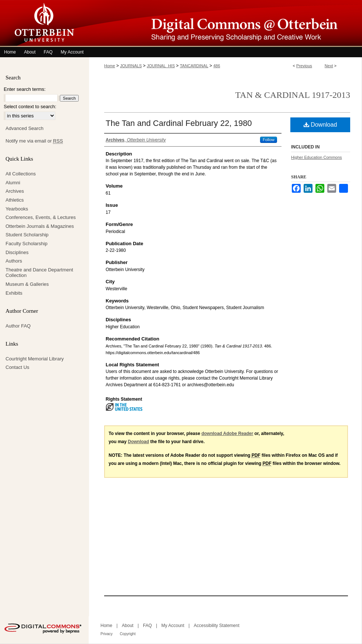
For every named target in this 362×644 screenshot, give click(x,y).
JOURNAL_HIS (161, 66)
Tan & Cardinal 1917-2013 (293, 95)
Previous (304, 66)
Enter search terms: (25, 89)
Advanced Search (25, 128)
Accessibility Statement (217, 626)
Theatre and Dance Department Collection (39, 273)
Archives (15, 191)
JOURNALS (131, 66)
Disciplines (17, 252)
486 (216, 66)
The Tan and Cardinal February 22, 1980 (179, 123)
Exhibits (14, 293)
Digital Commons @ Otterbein (225, 23)
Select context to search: (30, 107)
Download (320, 125)
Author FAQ (18, 326)
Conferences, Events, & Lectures (41, 217)
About (128, 626)
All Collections (21, 174)
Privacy (107, 634)
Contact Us (17, 367)
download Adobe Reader (227, 434)
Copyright (128, 634)
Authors (14, 261)
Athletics (15, 200)
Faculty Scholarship (26, 244)
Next (329, 66)
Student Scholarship (27, 235)
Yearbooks (17, 209)
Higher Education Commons (317, 157)
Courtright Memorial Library (35, 359)
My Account (173, 626)
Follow (269, 140)
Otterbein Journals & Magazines (40, 226)
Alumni (13, 183)
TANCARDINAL (194, 66)
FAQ (147, 626)
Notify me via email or (34, 141)
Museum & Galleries (27, 284)
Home (110, 66)
